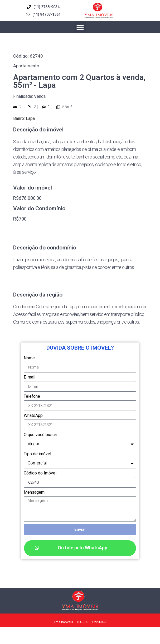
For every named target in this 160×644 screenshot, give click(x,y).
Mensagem (34, 492)
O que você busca (40, 435)
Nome (29, 358)
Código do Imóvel (40, 473)
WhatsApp (33, 416)
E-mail (30, 377)
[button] (80, 27)
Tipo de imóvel (37, 454)
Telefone (32, 397)
